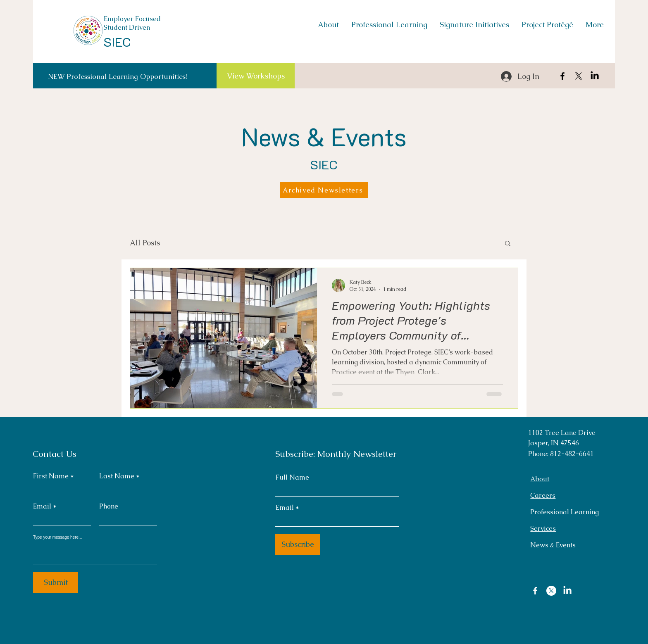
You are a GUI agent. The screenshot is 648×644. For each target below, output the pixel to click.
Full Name (292, 478)
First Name (51, 476)
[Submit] (56, 582)
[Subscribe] (298, 544)
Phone (109, 506)
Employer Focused (132, 19)
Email (42, 506)
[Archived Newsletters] (324, 190)
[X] (579, 76)
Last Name (117, 476)
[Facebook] (562, 76)
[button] (508, 244)
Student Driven (127, 27)
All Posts (145, 243)
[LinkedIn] (595, 76)
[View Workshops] (256, 76)
